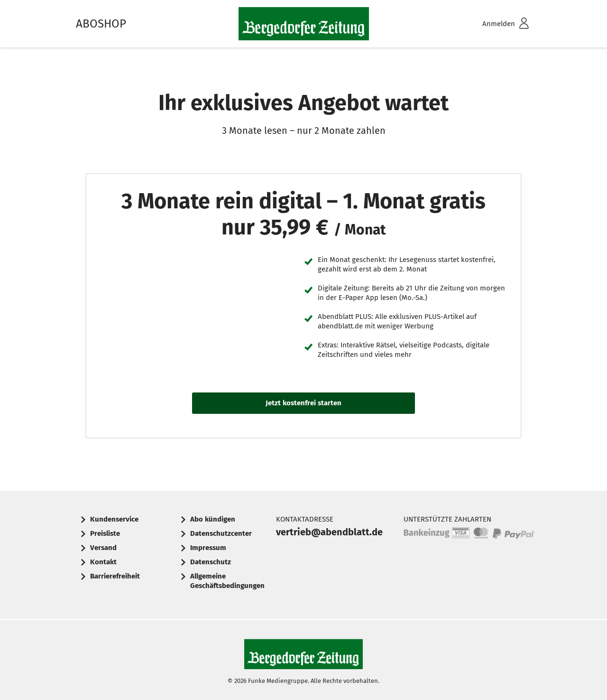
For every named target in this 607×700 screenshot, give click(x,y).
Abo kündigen (213, 519)
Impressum (208, 548)
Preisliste (105, 533)
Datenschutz (211, 562)
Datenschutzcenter (221, 533)
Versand (103, 548)
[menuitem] (493, 24)
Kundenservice (114, 519)
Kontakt (103, 562)
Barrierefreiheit (115, 576)
